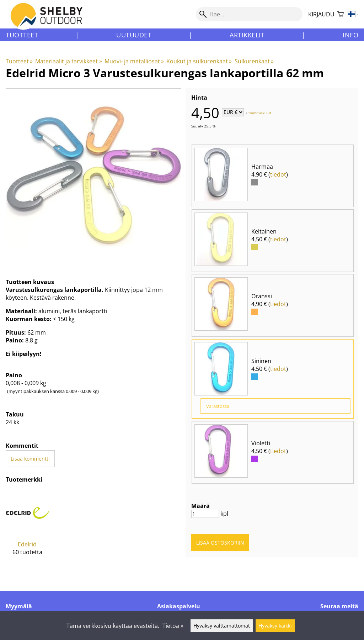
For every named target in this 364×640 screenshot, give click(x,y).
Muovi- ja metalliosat (134, 61)
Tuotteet (22, 35)
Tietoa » (173, 626)
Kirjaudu (321, 14)
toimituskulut (260, 112)
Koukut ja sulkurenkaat (199, 61)
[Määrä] (205, 514)
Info (350, 35)
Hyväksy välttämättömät (222, 626)
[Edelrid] (27, 529)
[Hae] (249, 14)
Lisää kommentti (30, 459)
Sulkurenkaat (254, 61)
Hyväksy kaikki (275, 626)
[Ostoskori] (341, 14)
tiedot (278, 174)
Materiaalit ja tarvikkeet (68, 61)
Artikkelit (247, 35)
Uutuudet (134, 35)
